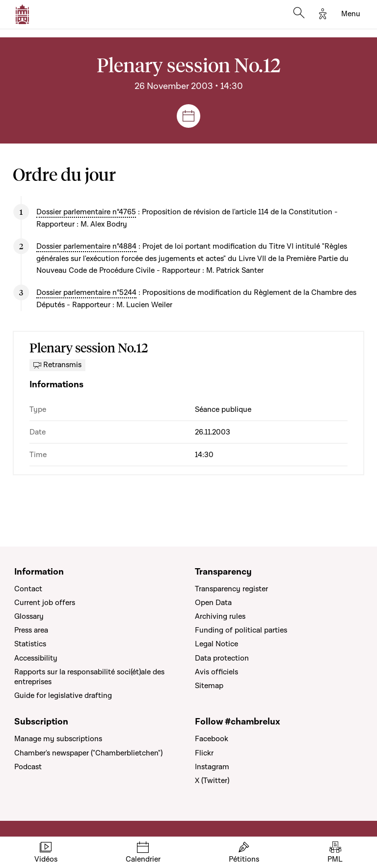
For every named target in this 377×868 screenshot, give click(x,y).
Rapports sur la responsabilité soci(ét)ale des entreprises (89, 677)
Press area (31, 630)
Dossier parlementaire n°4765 (86, 212)
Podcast (28, 767)
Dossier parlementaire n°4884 (86, 246)
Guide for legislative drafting (63, 695)
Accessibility (36, 658)
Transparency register (231, 589)
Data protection (222, 658)
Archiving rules (220, 616)
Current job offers (45, 603)
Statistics (30, 644)
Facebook (212, 739)
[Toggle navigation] (351, 14)
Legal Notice (216, 644)
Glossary (29, 616)
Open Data (213, 603)
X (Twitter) (212, 781)
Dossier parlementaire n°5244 (86, 292)
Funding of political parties (241, 630)
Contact (28, 589)
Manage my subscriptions (58, 739)
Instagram (212, 767)
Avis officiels (216, 672)
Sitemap (209, 686)
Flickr (204, 753)
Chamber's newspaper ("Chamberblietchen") (88, 753)
